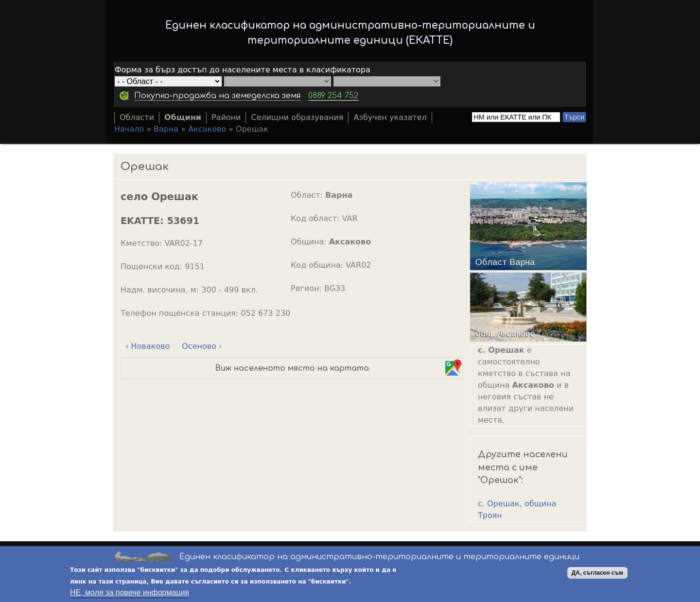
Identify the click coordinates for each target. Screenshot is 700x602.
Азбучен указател (390, 117)
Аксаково (207, 129)
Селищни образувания (297, 117)
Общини (183, 117)
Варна (166, 129)
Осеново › (202, 346)
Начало (129, 129)
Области (137, 117)
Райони (226, 117)
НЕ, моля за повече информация (130, 593)
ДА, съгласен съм (597, 573)
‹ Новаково (148, 346)
